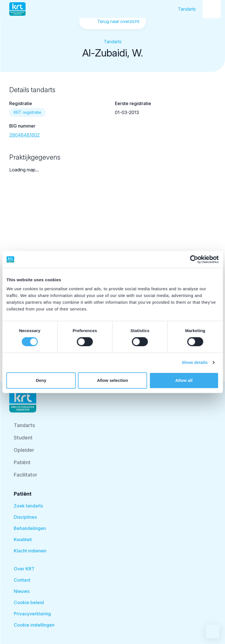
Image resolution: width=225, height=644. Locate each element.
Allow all (184, 380)
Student (23, 438)
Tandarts (187, 9)
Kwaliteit (23, 539)
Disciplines (25, 517)
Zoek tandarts (28, 506)
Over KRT (24, 569)
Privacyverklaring (32, 614)
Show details (195, 362)
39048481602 (24, 135)
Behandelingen (30, 528)
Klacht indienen (30, 551)
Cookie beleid (29, 602)
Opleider (24, 450)
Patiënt (22, 462)
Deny (41, 380)
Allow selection (113, 380)
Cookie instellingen (34, 625)
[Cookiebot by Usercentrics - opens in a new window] (194, 259)
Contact (22, 580)
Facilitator (26, 475)
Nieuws (22, 591)
